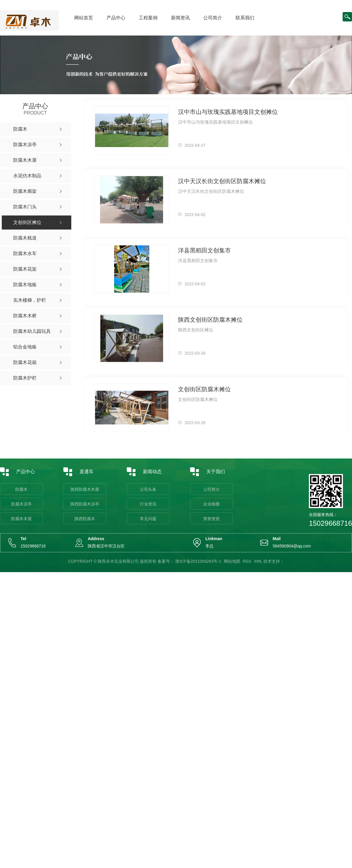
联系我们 (245, 18)
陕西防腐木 (85, 519)
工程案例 (148, 18)
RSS (247, 561)
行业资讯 (148, 504)
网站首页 (84, 18)
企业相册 (211, 504)
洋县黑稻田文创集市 (204, 250)
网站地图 (232, 561)
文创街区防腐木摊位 (204, 389)
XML (258, 561)
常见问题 (148, 519)
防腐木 (21, 489)
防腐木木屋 (21, 519)
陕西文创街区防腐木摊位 (210, 320)
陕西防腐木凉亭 (85, 504)
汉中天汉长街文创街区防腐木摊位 (222, 181)
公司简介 (213, 18)
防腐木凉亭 (21, 504)
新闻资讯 (180, 18)
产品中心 (116, 18)
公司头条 (148, 489)
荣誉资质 (211, 519)
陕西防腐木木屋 (85, 489)
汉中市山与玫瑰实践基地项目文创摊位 (228, 112)
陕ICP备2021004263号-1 (198, 561)
